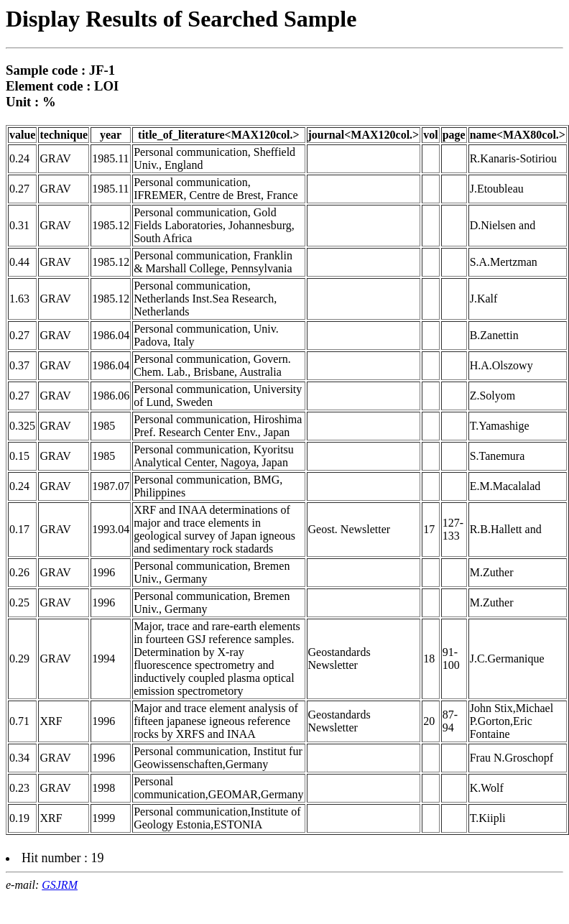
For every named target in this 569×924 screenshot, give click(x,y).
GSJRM (60, 885)
